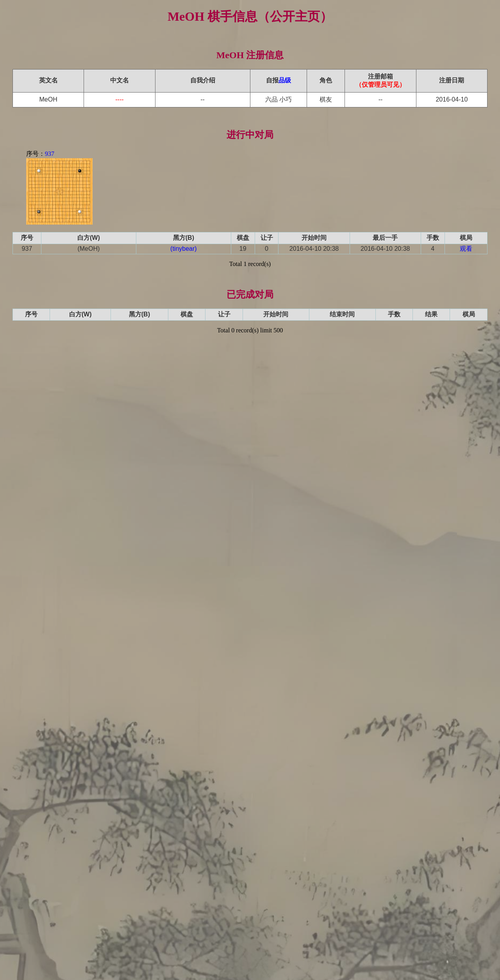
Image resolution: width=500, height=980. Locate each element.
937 (50, 154)
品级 (285, 80)
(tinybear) (184, 249)
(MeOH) (88, 249)
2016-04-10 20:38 (314, 249)
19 (243, 249)
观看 (466, 249)
